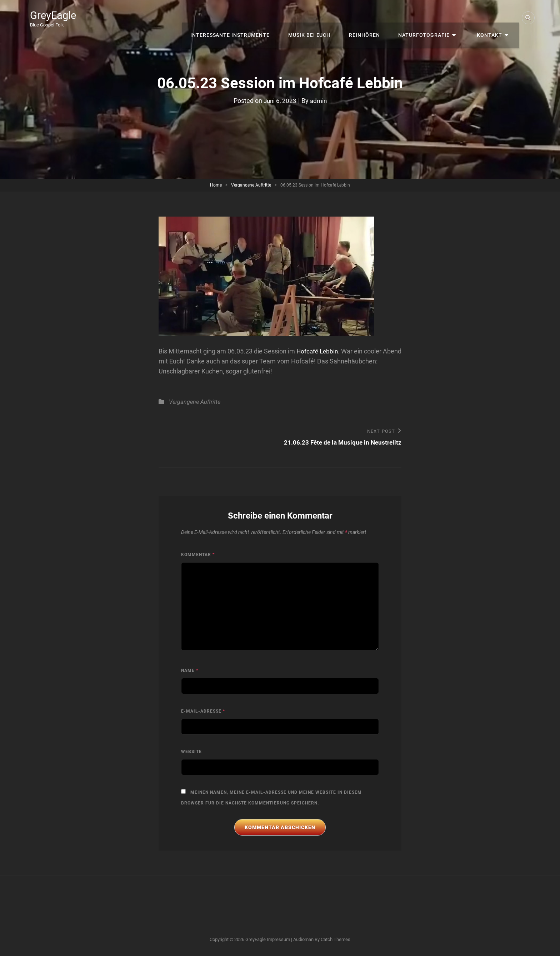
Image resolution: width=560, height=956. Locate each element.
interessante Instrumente (246, 18)
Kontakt (493, 18)
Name (190, 671)
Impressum (278, 940)
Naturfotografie (432, 18)
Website (191, 752)
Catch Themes (336, 940)
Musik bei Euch (323, 18)
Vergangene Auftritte (251, 185)
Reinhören (376, 18)
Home (216, 185)
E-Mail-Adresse (203, 712)
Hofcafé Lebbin (318, 351)
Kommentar (198, 555)
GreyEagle (56, 15)
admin (319, 101)
